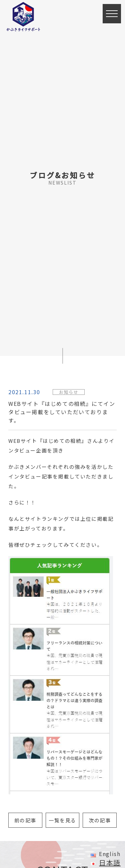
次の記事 (100, 820)
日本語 (110, 863)
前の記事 (25, 820)
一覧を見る (62, 820)
